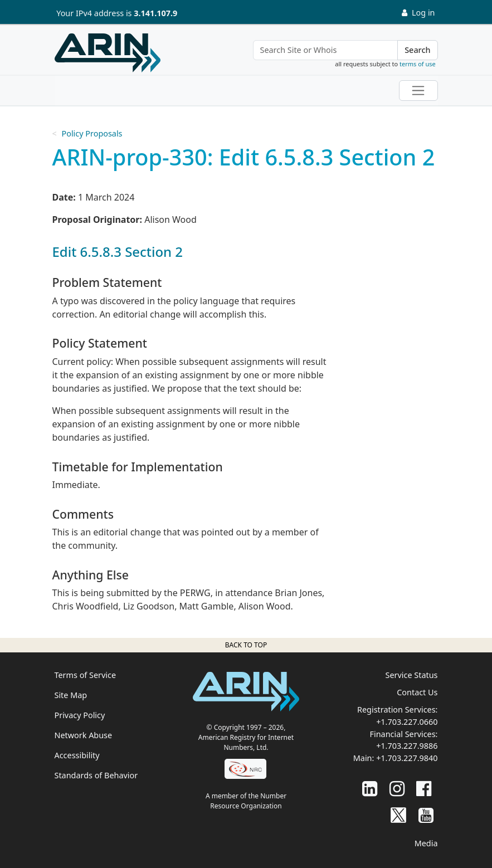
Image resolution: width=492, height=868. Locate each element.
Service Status (412, 675)
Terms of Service (86, 675)
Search (417, 50)
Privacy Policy (80, 715)
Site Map (71, 695)
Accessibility (77, 755)
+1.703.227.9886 (407, 746)
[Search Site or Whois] (326, 50)
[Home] (108, 53)
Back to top (246, 645)
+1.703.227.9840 (407, 758)
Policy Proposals (92, 133)
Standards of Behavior (96, 775)
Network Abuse (84, 735)
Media (426, 843)
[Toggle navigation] (418, 91)
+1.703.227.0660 (407, 722)
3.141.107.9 (155, 13)
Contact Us (417, 692)
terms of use (418, 64)
